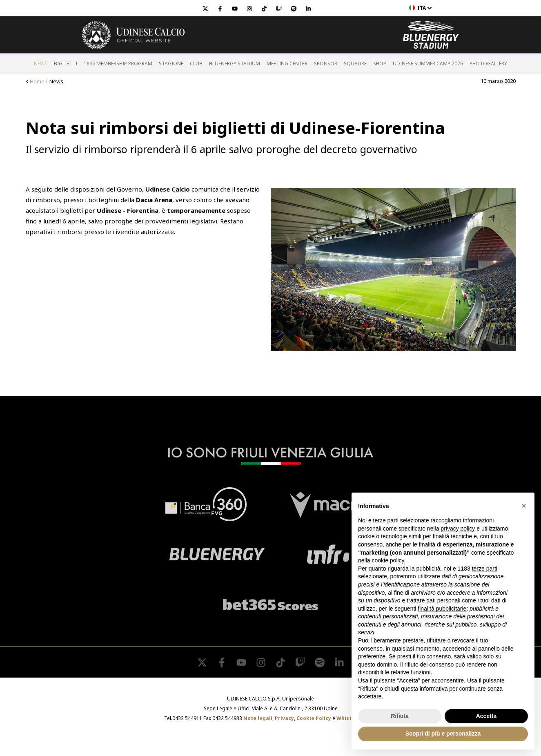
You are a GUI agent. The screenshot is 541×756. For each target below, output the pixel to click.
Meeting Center (287, 64)
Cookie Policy (314, 718)
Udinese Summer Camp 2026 (428, 64)
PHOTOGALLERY (488, 64)
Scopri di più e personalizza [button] (443, 734)
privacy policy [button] (458, 529)
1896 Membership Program (118, 64)
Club (196, 64)
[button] (524, 506)
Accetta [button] (486, 716)
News (41, 64)
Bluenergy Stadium (235, 64)
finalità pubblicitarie (442, 609)
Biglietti (66, 64)
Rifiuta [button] (400, 716)
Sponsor (326, 64)
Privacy (284, 718)
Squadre (355, 64)
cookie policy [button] (388, 560)
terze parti (485, 569)
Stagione (171, 64)
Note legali (258, 718)
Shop (380, 64)
